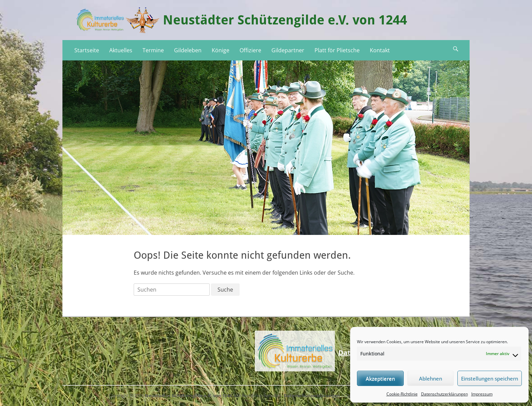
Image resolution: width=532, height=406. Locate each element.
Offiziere (250, 50)
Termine (153, 50)
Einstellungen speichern (490, 379)
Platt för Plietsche (337, 50)
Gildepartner (288, 50)
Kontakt (380, 50)
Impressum (482, 394)
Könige (221, 50)
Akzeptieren (380, 379)
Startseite (87, 50)
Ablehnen (431, 379)
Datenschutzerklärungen (444, 394)
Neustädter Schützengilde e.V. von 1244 (285, 20)
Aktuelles (121, 50)
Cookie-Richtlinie (402, 394)
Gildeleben (188, 50)
